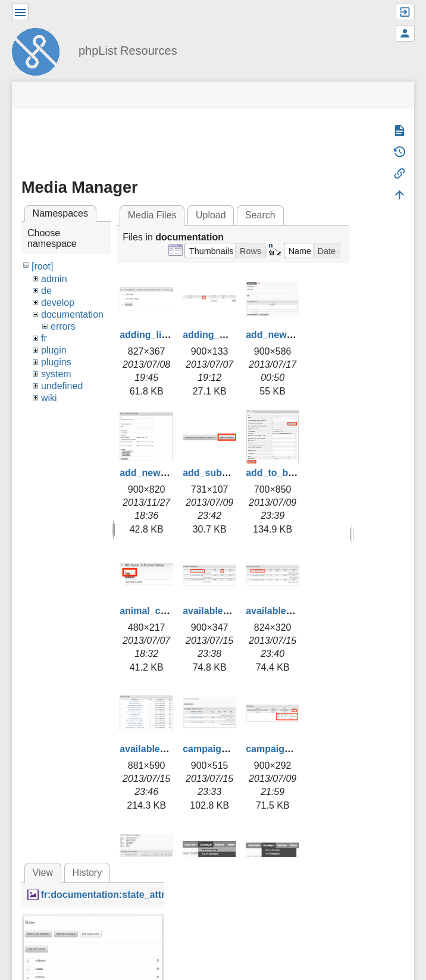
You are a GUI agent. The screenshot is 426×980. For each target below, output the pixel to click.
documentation (72, 314)
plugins (56, 362)
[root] (42, 266)
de (46, 291)
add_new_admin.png (293, 335)
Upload (211, 215)
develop (58, 303)
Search (260, 215)
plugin (54, 350)
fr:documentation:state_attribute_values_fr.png (147, 895)
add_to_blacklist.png (293, 473)
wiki (49, 398)
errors (63, 326)
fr (44, 338)
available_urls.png (161, 749)
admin (54, 279)
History (87, 873)
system (56, 374)
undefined (62, 386)
